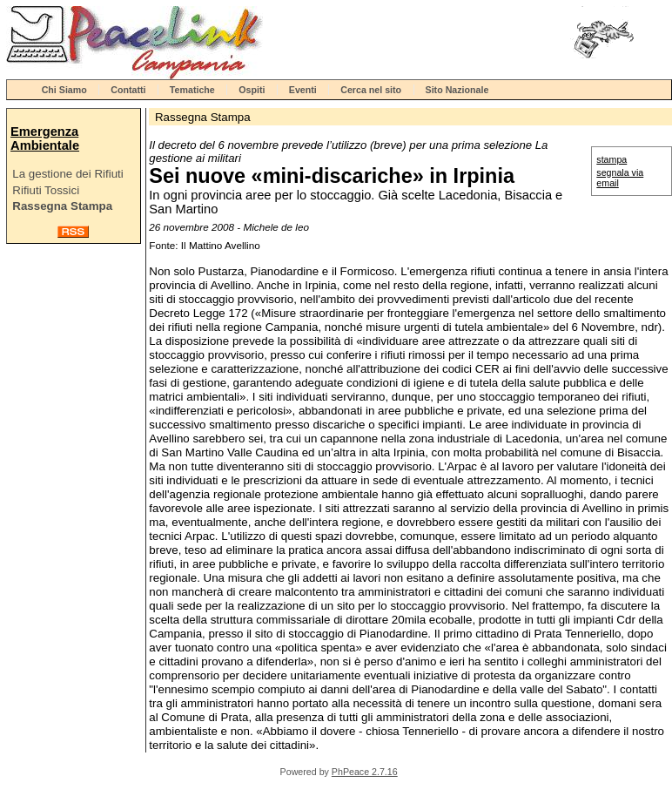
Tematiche (192, 90)
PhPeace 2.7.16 (365, 772)
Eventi (303, 90)
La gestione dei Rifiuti (67, 174)
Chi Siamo (64, 90)
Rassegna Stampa (62, 206)
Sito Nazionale (457, 90)
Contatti (128, 90)
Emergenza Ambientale (45, 138)
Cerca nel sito (371, 90)
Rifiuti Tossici (46, 190)
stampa (612, 159)
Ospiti (252, 90)
